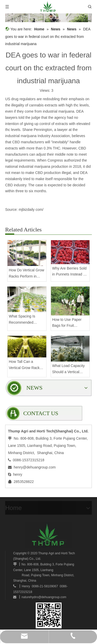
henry (18, 474)
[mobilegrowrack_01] (48, 18)
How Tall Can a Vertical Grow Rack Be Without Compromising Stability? (24, 365)
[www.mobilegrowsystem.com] (49, 615)
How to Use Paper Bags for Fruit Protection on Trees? (69, 323)
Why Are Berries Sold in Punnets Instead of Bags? (69, 272)
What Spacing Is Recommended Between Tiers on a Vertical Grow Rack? (25, 320)
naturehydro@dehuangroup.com (44, 597)
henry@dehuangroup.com (35, 467)
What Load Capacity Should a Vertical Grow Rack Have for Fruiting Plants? (69, 369)
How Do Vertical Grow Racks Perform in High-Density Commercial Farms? (27, 274)
